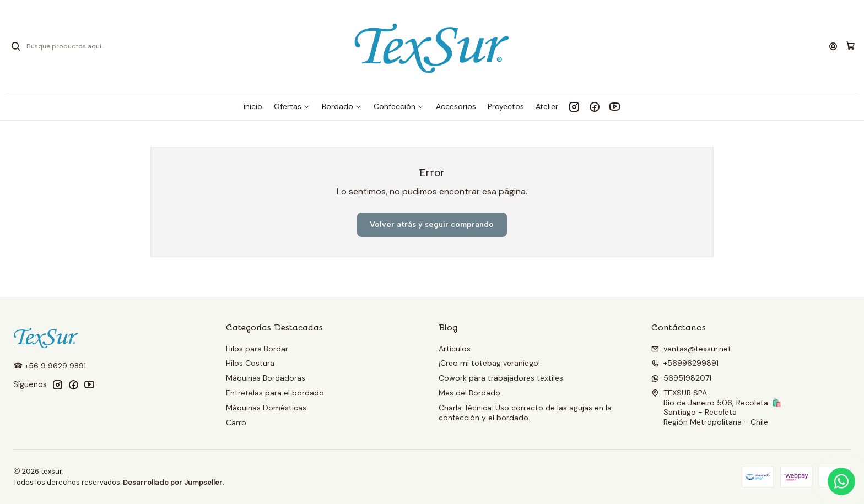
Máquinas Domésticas (266, 408)
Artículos (455, 349)
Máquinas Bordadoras (266, 378)
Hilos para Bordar (257, 349)
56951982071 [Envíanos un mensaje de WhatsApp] (681, 378)
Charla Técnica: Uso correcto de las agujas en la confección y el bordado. (525, 413)
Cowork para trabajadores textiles (501, 378)
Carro (236, 422)
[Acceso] (833, 47)
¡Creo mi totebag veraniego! (489, 363)
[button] (292, 106)
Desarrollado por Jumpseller (173, 482)
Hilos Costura (250, 363)
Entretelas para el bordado (275, 393)
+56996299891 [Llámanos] (685, 363)
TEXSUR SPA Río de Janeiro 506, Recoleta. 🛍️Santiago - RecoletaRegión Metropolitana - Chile (716, 407)
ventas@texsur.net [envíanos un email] (691, 349)
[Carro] (850, 46)
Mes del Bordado (469, 393)
